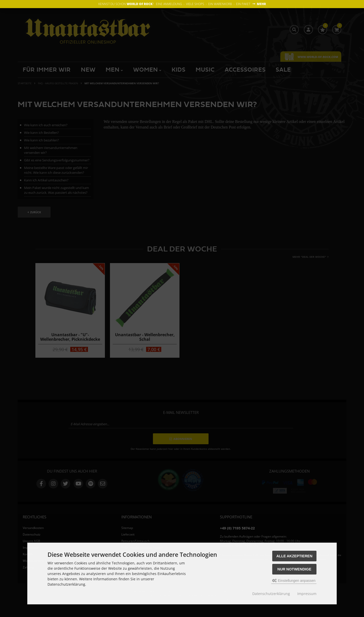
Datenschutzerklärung (271, 594)
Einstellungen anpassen (294, 581)
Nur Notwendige (294, 569)
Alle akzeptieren (294, 556)
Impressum (307, 594)
